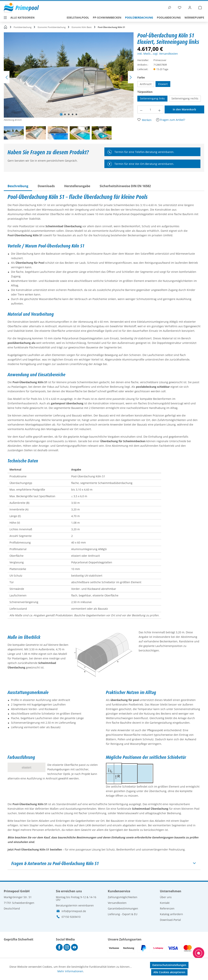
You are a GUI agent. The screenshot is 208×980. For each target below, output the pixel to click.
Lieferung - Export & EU (123, 914)
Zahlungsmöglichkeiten (123, 897)
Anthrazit (146, 84)
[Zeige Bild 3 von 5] (69, 114)
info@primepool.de (74, 911)
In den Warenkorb (184, 109)
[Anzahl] (150, 109)
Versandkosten (117, 903)
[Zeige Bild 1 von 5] (61, 114)
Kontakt (165, 903)
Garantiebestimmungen (123, 908)
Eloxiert (163, 84)
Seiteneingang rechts (185, 98)
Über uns (166, 897)
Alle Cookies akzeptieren (169, 972)
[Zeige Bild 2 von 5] (65, 114)
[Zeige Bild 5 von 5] (76, 114)
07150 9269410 (71, 917)
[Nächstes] (131, 77)
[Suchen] (169, 8)
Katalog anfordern (171, 914)
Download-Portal (170, 920)
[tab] (18, 186)
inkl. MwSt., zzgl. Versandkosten (158, 54)
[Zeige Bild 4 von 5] (73, 114)
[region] (71, 87)
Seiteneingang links (152, 98)
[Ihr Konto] (190, 8)
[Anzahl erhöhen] (160, 109)
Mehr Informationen (70, 971)
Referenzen (167, 908)
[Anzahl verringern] (141, 109)
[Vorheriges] (7, 77)
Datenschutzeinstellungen (169, 965)
